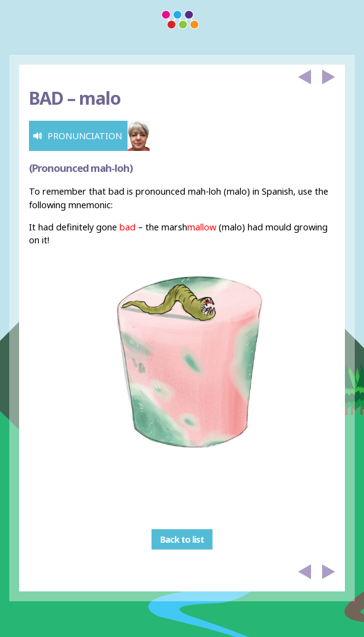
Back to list (182, 539)
